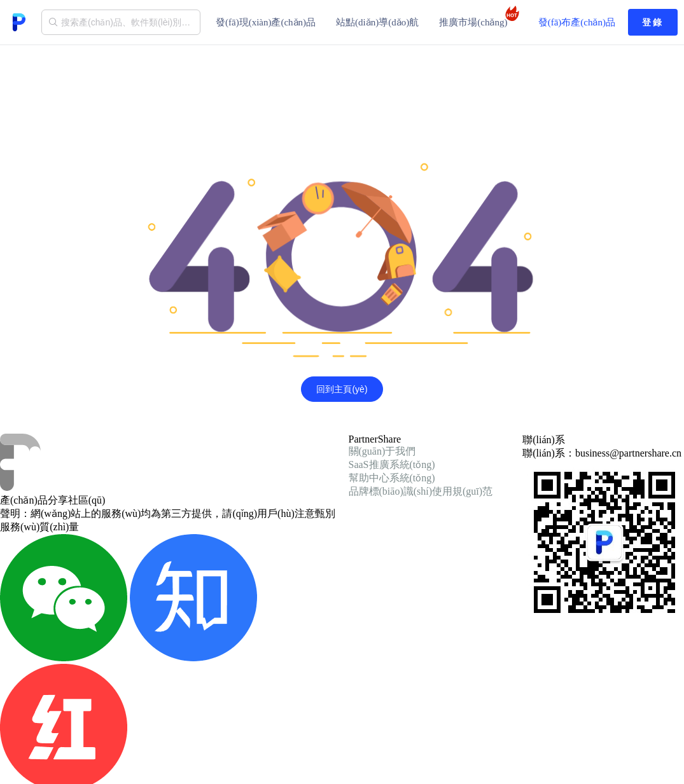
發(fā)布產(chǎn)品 (577, 22)
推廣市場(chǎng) (477, 17)
